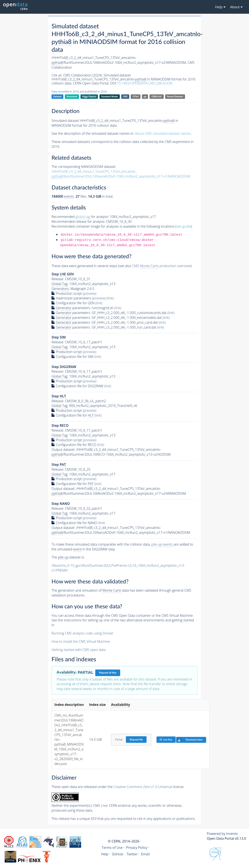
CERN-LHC (157, 96)
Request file (136, 740)
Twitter (132, 854)
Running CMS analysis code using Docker (82, 633)
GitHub (117, 854)
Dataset (57, 96)
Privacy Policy (137, 848)
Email (145, 854)
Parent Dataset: (175, 96)
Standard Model (110, 96)
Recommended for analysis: (80, 217)
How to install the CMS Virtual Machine (81, 641)
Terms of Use (112, 848)
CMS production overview (161, 266)
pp (145, 96)
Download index (189, 740)
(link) (110, 298)
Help (105, 854)
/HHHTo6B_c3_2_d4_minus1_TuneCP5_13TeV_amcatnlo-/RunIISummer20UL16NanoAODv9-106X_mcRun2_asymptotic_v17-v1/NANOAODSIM (121, 174)
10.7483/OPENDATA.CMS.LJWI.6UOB (144, 83)
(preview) (90, 293)
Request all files (108, 673)
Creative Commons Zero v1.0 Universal (143, 787)
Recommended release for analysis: (78, 221)
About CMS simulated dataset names (163, 133)
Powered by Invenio (222, 834)
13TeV (136, 96)
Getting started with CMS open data (79, 650)
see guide (184, 226)
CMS (125, 96)
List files (166, 740)
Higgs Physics (89, 96)
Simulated (72, 96)
